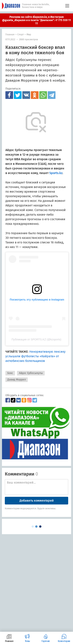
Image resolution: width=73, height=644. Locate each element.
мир (29, 34)
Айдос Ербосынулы (31, 373)
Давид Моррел (17, 380)
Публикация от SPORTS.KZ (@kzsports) (36, 339)
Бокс (10, 373)
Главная (10, 34)
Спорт (21, 34)
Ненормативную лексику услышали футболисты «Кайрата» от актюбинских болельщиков (35, 356)
